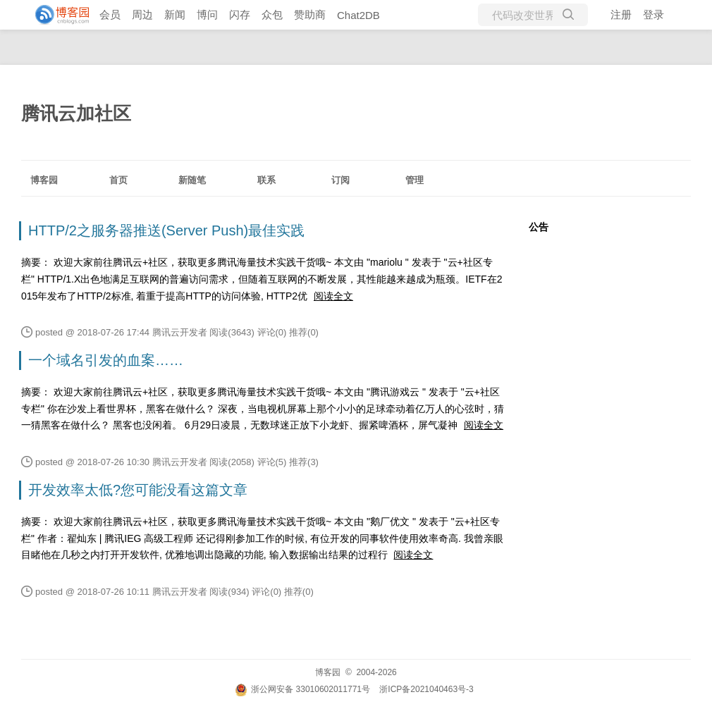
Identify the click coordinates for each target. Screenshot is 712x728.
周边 (142, 14)
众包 (272, 14)
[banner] (56, 15)
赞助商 (310, 14)
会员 (110, 14)
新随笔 (192, 180)
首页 (118, 180)
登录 (653, 14)
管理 (415, 180)
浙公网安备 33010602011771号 (302, 689)
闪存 (240, 14)
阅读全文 (333, 296)
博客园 (44, 180)
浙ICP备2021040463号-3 (426, 689)
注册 (621, 14)
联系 (266, 180)
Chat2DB (358, 15)
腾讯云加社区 (76, 113)
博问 (207, 14)
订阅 (340, 180)
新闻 (175, 14)
